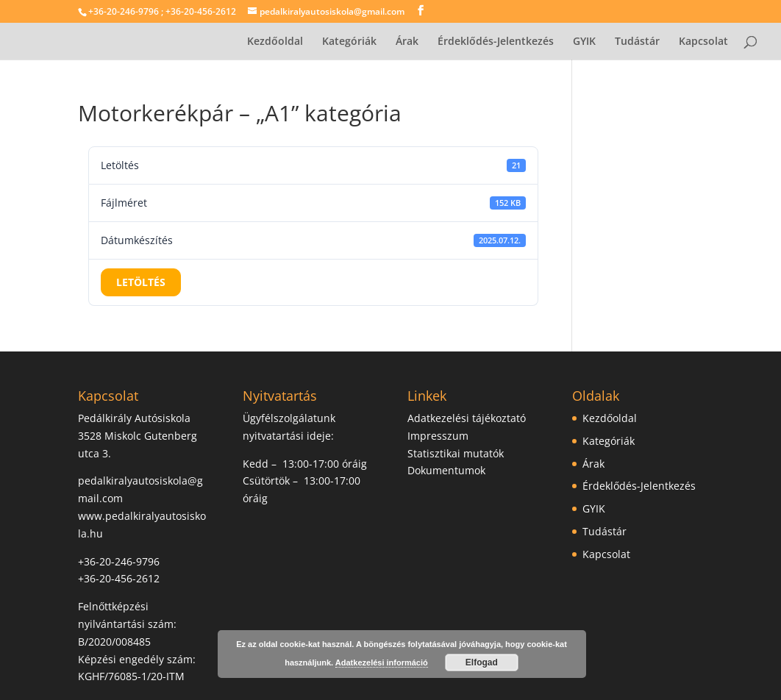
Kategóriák (349, 42)
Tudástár (637, 42)
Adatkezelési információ (382, 662)
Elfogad (482, 662)
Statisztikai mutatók (456, 453)
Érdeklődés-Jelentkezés (496, 42)
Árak (407, 42)
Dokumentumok (446, 470)
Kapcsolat (703, 42)
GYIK (584, 42)
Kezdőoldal (275, 42)
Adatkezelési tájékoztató (467, 418)
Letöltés (141, 282)
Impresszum (438, 436)
